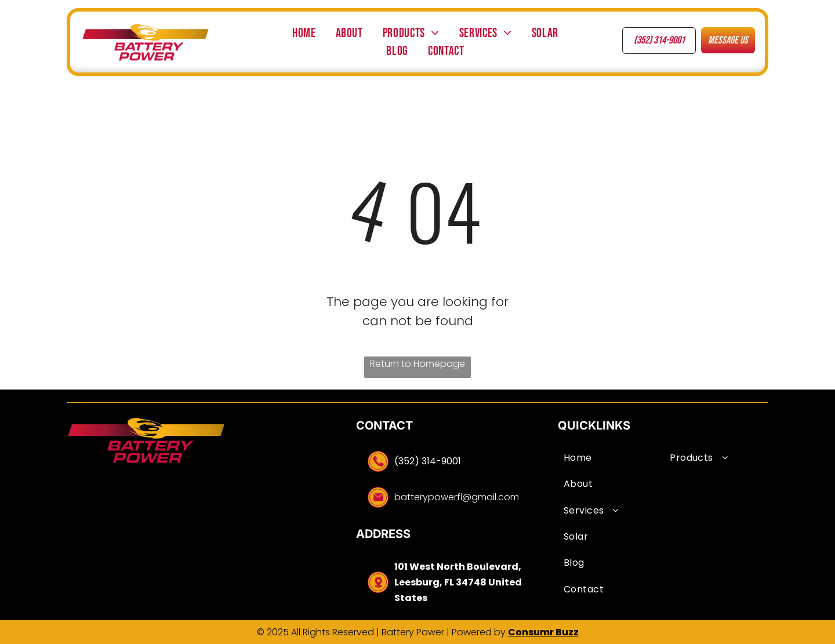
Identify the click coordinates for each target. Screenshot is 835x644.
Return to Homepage (418, 364)
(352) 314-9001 (428, 461)
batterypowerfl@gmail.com (457, 497)
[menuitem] (304, 33)
